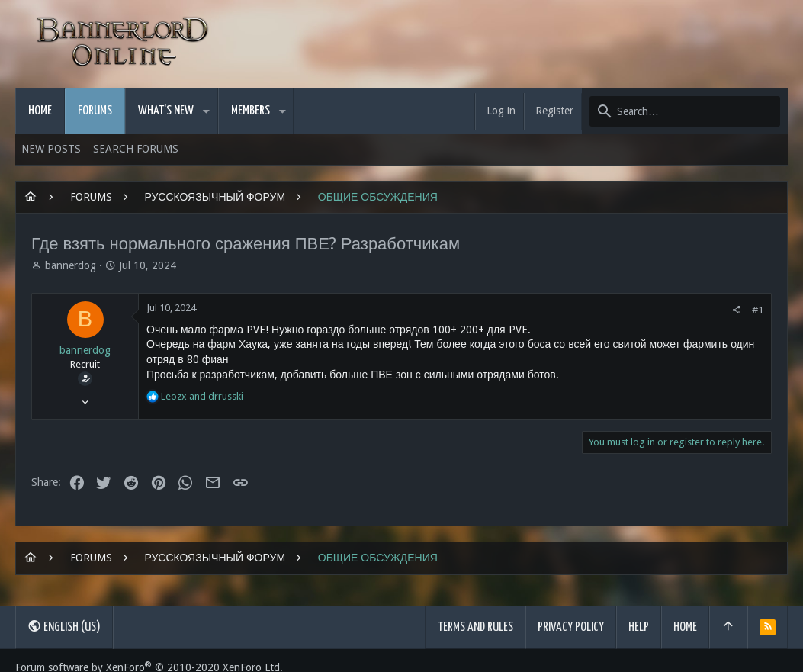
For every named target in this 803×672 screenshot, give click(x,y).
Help (639, 627)
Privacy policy (571, 627)
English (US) (64, 626)
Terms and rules (475, 627)
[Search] (685, 111)
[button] (206, 111)
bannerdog (71, 265)
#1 (758, 310)
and (202, 396)
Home (685, 627)
